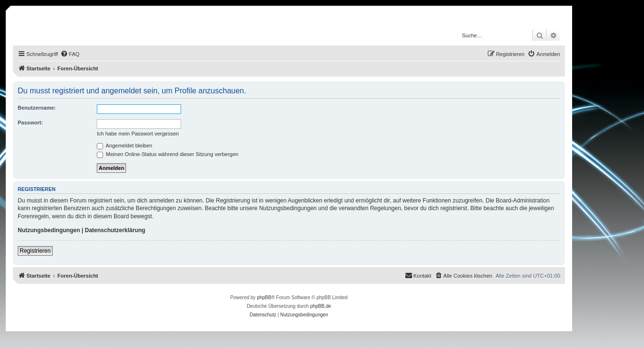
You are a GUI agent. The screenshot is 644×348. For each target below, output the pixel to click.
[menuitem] (70, 54)
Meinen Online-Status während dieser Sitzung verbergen (167, 154)
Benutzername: (37, 108)
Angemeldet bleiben (125, 146)
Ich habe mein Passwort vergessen (138, 134)
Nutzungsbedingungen (49, 230)
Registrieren (35, 251)
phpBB (264, 297)
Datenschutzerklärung (115, 230)
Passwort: (30, 123)
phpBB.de (321, 306)
